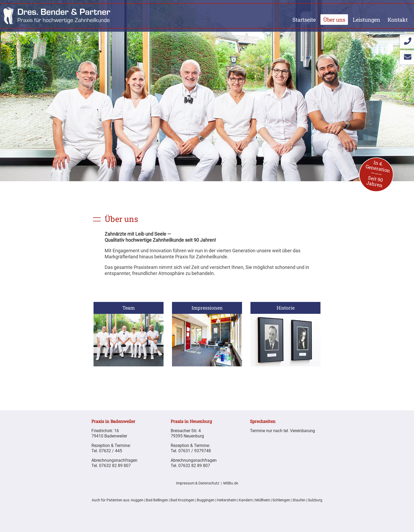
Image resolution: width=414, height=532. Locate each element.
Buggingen (206, 500)
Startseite (304, 20)
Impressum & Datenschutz (198, 483)
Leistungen (366, 20)
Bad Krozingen (182, 500)
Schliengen (281, 500)
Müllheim (263, 500)
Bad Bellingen (157, 500)
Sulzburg (315, 500)
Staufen (299, 500)
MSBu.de (231, 483)
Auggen (137, 500)
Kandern (246, 500)
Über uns (334, 20)
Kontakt (398, 20)
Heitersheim (227, 500)
